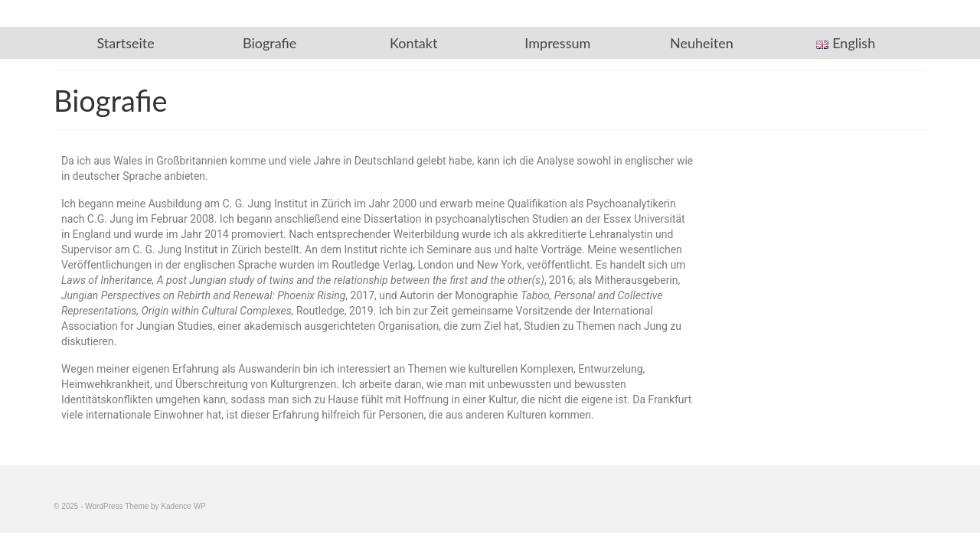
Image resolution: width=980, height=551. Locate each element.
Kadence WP (183, 506)
